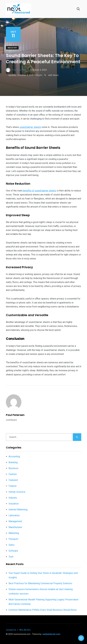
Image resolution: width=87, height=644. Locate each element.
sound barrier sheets (30, 127)
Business (13, 468)
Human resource (17, 492)
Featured (13, 480)
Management (15, 521)
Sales (12, 545)
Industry (12, 48)
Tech (11, 557)
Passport (13, 539)
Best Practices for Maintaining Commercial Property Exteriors (40, 583)
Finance (13, 486)
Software (13, 551)
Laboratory (14, 515)
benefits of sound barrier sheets (39, 191)
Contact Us (11, 630)
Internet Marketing (18, 510)
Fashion (13, 474)
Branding (13, 462)
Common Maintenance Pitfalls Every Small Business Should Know (43, 610)
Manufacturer (15, 527)
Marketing (14, 533)
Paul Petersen (15, 415)
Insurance (14, 504)
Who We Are (25, 630)
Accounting (14, 456)
